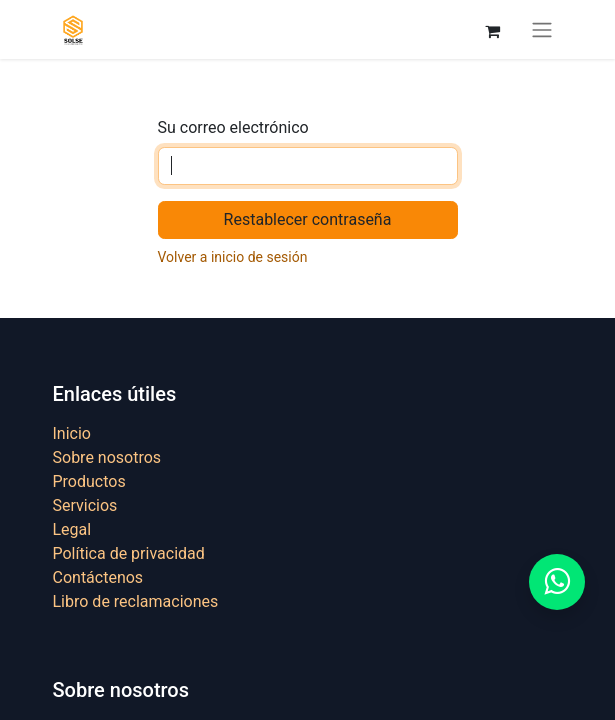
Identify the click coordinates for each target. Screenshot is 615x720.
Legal (72, 529)
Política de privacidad (129, 553)
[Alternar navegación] (542, 29)
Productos (89, 481)
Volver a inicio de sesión (233, 257)
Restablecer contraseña (308, 219)
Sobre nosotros (107, 457)
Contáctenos (98, 577)
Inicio (72, 433)
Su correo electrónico (233, 127)
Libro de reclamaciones (136, 601)
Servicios (85, 505)
